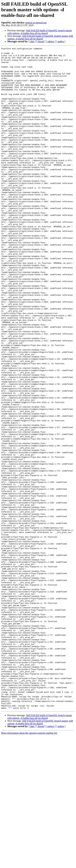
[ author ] (61, 41)
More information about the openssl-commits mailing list (29, 865)
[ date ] (32, 41)
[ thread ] (41, 41)
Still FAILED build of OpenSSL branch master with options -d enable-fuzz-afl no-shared (40, 32)
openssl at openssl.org (36, 23)
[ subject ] (51, 41)
